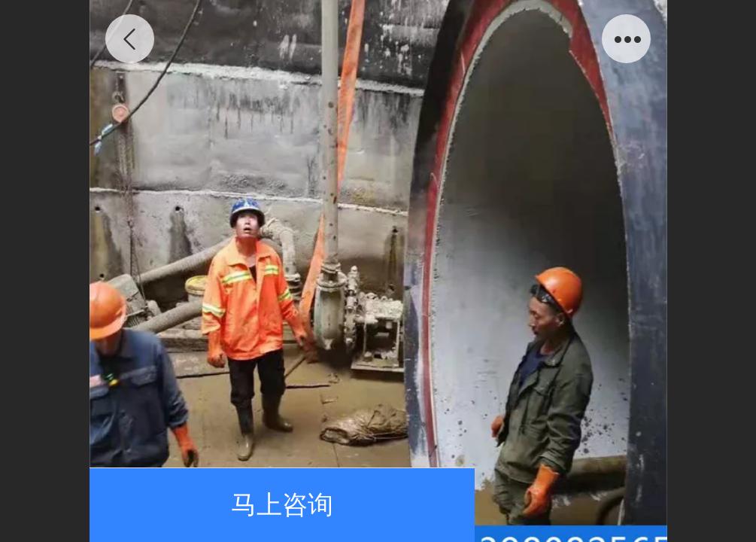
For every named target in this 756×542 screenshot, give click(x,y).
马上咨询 (282, 505)
